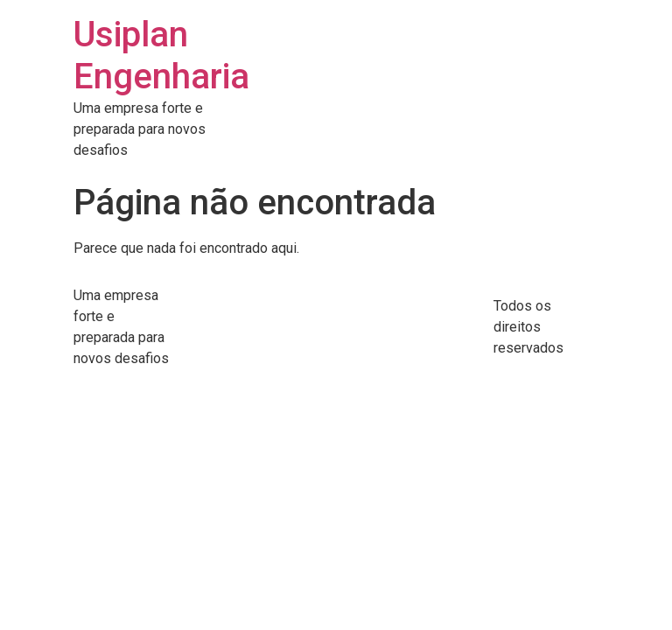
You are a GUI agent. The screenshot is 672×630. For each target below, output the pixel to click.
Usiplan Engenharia (161, 56)
